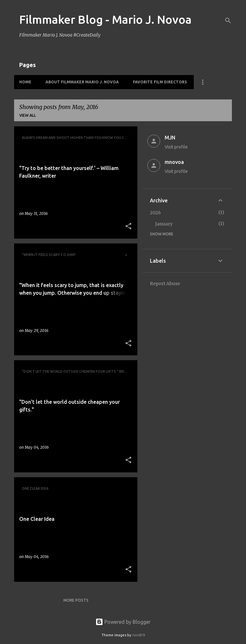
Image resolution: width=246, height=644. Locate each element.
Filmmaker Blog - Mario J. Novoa (105, 19)
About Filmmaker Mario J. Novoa (82, 82)
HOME (25, 82)
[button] (128, 227)
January (164, 224)
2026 (155, 213)
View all (28, 115)
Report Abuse (165, 284)
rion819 (139, 635)
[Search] (228, 21)
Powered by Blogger (123, 622)
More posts (76, 600)
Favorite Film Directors (160, 82)
